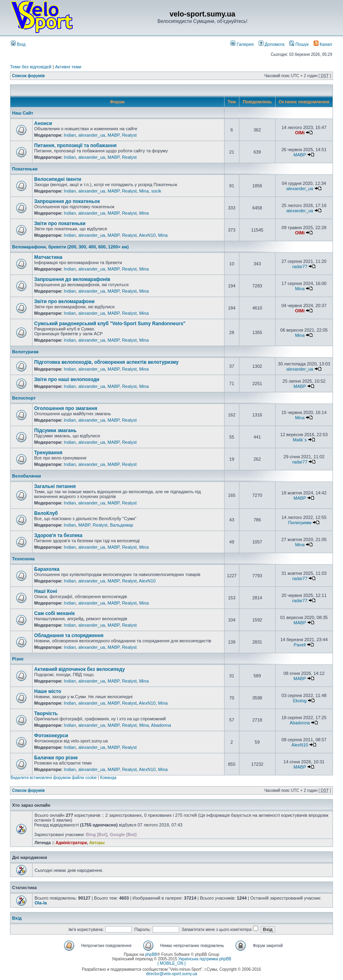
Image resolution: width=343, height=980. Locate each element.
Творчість (46, 713)
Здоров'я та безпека (58, 535)
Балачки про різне (56, 758)
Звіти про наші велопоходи (67, 379)
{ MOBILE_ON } (172, 963)
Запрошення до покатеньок (67, 201)
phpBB (151, 954)
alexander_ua (92, 135)
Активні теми (68, 67)
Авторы (97, 843)
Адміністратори (71, 843)
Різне (18, 659)
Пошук (299, 44)
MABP (114, 135)
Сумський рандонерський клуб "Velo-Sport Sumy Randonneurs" (110, 324)
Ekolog (300, 701)
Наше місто (48, 691)
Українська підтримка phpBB (205, 959)
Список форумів (28, 76)
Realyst (130, 135)
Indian (70, 135)
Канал (323, 44)
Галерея (242, 44)
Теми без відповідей (31, 67)
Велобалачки (27, 476)
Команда (108, 778)
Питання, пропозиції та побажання (75, 146)
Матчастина (48, 257)
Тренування (48, 453)
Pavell (300, 645)
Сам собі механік (54, 613)
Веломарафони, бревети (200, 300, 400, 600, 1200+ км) (70, 247)
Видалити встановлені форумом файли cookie (54, 778)
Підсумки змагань (55, 431)
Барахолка (47, 569)
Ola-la (41, 903)
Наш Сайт (23, 113)
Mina (144, 191)
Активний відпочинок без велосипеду (80, 669)
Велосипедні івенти (58, 179)
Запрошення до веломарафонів (72, 279)
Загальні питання (55, 486)
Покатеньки (25, 169)
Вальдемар (122, 525)
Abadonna (161, 725)
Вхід (18, 44)
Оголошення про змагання (66, 408)
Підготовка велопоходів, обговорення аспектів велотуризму (106, 362)
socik (156, 191)
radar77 (300, 267)
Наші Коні (46, 591)
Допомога (272, 44)
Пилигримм (300, 523)
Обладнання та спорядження (69, 636)
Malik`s (300, 440)
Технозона (23, 559)
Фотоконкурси (51, 736)
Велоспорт (24, 398)
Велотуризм (25, 352)
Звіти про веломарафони (64, 301)
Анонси (43, 123)
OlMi (300, 133)
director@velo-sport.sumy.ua (171, 974)
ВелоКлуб (46, 513)
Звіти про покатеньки (60, 223)
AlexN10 (147, 235)
